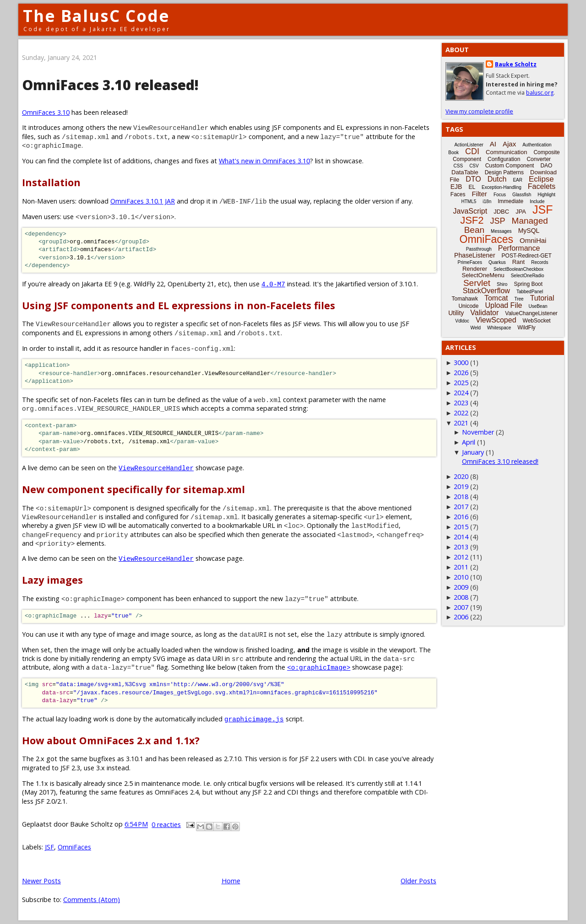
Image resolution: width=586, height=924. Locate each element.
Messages (501, 231)
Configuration (504, 159)
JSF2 (472, 220)
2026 (461, 373)
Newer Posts (41, 881)
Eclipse (541, 179)
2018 (461, 497)
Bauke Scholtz (516, 64)
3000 (461, 363)
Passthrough (479, 249)
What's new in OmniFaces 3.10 (264, 161)
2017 (461, 507)
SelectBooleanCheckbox (518, 269)
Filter (480, 194)
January (473, 452)
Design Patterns (504, 172)
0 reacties (166, 825)
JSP (498, 221)
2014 (461, 537)
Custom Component (510, 166)
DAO (546, 166)
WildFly (526, 328)
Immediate (510, 201)
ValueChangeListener (531, 313)
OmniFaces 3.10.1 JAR (143, 201)
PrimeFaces (470, 262)
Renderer (475, 269)
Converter (539, 159)
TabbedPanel (530, 292)
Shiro (502, 284)
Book (453, 153)
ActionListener (469, 145)
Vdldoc (462, 321)
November (478, 432)
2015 (461, 527)
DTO (473, 179)
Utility (456, 313)
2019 (461, 486)
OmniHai (533, 240)
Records (540, 262)
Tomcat (496, 298)
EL (472, 187)
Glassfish (522, 195)
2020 (461, 476)
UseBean (538, 306)
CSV (474, 166)
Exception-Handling (502, 187)
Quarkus (497, 262)
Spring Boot (528, 284)
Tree (519, 299)
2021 (461, 423)
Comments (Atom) (92, 900)
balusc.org (540, 93)
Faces (458, 194)
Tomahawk (465, 299)
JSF (49, 847)
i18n (487, 201)
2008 (461, 597)
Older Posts (418, 881)
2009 (461, 587)
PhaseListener (475, 255)
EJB (456, 187)
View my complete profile (479, 111)
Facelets (542, 186)
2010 (461, 577)
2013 (461, 547)
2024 (461, 393)
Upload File (503, 305)
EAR (518, 180)
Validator (484, 313)
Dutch (497, 179)
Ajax (509, 144)
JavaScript (470, 211)
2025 (461, 383)
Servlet (477, 283)
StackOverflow (486, 291)
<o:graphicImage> (319, 667)
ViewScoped (496, 320)
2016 (461, 517)
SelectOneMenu (483, 275)
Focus (500, 195)
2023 (461, 403)
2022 (461, 413)
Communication (506, 152)
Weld (475, 328)
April (469, 442)
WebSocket (537, 321)
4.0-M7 (273, 284)
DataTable (465, 172)
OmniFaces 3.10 (46, 112)
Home (231, 881)
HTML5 (469, 201)
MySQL (529, 231)
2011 (461, 567)
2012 (461, 557)
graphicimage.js (254, 719)
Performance (519, 248)
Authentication (537, 145)
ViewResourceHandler (156, 468)
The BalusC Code (96, 16)
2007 (461, 607)
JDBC (501, 212)
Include (537, 201)
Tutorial (542, 298)
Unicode (468, 306)
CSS (458, 166)
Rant (518, 262)
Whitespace (499, 328)
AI (493, 144)
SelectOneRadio (528, 276)
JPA (521, 212)
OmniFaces (74, 847)
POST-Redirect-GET (527, 256)
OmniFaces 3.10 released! (110, 85)
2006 (461, 617)
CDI (472, 151)
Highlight (546, 195)
